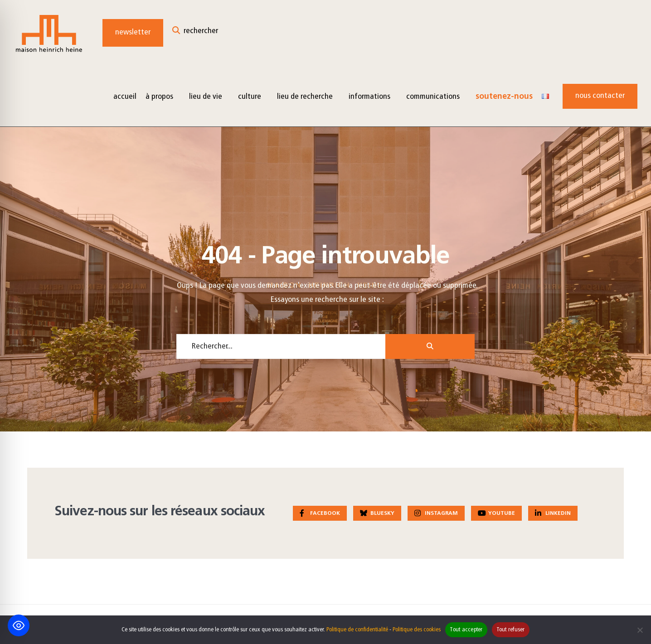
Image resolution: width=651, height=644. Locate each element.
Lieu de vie (206, 97)
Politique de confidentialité (357, 630)
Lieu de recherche (305, 97)
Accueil (125, 97)
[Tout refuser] (640, 630)
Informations (369, 97)
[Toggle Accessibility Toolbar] (19, 625)
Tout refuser (511, 630)
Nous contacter (600, 96)
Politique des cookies (417, 630)
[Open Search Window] (195, 33)
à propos (159, 97)
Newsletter (133, 32)
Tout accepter (466, 630)
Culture (250, 97)
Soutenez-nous (504, 97)
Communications (433, 97)
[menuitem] (163, 96)
